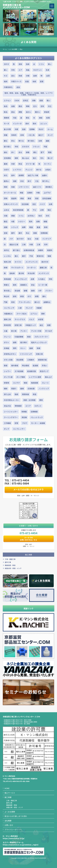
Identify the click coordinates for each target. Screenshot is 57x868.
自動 (38, 221)
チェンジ (29, 170)
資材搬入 (49, 187)
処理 (48, 118)
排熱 (15, 342)
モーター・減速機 (38, 423)
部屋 (6, 135)
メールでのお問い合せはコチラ (28, 489)
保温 (35, 394)
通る (6, 152)
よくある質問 (13, 49)
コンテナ (16, 383)
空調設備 (44, 233)
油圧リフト (37, 187)
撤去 (6, 221)
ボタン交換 (8, 360)
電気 (31, 221)
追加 (18, 87)
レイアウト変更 (35, 377)
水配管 (41, 319)
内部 (13, 164)
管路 (50, 152)
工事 (38, 244)
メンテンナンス (32, 262)
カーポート (32, 268)
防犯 (13, 302)
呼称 (51, 279)
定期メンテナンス (11, 204)
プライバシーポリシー (13, 830)
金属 (13, 106)
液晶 (28, 70)
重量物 (14, 198)
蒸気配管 (7, 325)
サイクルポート (17, 268)
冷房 (16, 129)
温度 (24, 129)
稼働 (45, 221)
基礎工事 (43, 268)
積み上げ (48, 377)
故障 (24, 227)
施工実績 (8, 797)
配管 (16, 423)
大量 (6, 331)
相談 (6, 187)
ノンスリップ (44, 389)
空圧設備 (25, 204)
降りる (21, 141)
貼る (29, 239)
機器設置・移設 (10, 565)
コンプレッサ (9, 308)
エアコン (34, 314)
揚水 (35, 123)
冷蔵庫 (39, 308)
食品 (6, 106)
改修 (34, 81)
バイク (42, 204)
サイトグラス (20, 319)
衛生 (28, 118)
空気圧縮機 (47, 198)
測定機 (24, 417)
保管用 (6, 383)
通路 (47, 141)
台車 (40, 141)
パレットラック (37, 417)
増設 (25, 383)
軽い (48, 100)
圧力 (35, 106)
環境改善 (25, 394)
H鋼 (13, 221)
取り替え (31, 141)
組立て (41, 135)
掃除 (16, 158)
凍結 (41, 118)
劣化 (6, 175)
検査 (22, 193)
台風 (51, 204)
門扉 (6, 302)
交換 (6, 216)
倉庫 (35, 76)
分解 (28, 76)
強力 (35, 158)
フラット (36, 147)
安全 (33, 285)
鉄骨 (46, 227)
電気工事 (7, 262)
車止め (6, 296)
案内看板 (15, 365)
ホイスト (18, 262)
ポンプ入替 (8, 377)
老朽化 (6, 250)
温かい (28, 112)
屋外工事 (8, 562)
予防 (16, 147)
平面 (45, 147)
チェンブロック (21, 279)
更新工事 (7, 319)
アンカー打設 (36, 331)
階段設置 (35, 383)
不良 (31, 256)
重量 (38, 227)
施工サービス (10, 793)
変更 (42, 81)
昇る (13, 141)
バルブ (32, 319)
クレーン (7, 337)
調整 (20, 112)
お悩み (48, 170)
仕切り (6, 170)
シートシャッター (11, 412)
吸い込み (25, 158)
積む (35, 152)
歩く (13, 152)
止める (6, 210)
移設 (29, 337)
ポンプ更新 (21, 377)
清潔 (37, 198)
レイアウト (17, 170)
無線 (31, 348)
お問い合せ (9, 825)
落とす (50, 158)
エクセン (7, 100)
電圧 (49, 210)
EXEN (17, 100)
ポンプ (6, 429)
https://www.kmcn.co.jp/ (14, 838)
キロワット (38, 70)
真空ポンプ (44, 371)
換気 (15, 285)
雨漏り (14, 389)
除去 (20, 164)
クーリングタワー (11, 417)
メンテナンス (44, 273)
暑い (6, 70)
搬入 (16, 256)
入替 (20, 308)
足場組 (6, 348)
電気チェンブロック (39, 342)
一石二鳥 (31, 135)
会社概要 (8, 821)
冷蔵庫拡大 (8, 314)
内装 (37, 239)
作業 (31, 244)
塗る (13, 76)
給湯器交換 (32, 371)
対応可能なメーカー (12, 400)
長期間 (21, 175)
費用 (41, 400)
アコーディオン (25, 302)
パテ (11, 239)
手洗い (44, 365)
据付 (24, 256)
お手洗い (31, 216)
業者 (29, 198)
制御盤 (24, 412)
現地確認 (18, 406)
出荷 (48, 76)
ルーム (50, 129)
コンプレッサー (19, 429)
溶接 (15, 181)
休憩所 (41, 250)
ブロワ (25, 423)
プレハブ (29, 308)
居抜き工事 (14, 244)
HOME (7, 788)
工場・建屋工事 (10, 559)
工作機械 (7, 423)
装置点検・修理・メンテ (13, 568)
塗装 (6, 233)
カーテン (47, 164)
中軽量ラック (31, 325)
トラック (15, 227)
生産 (47, 70)
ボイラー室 (30, 164)
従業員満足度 (29, 250)
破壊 (25, 291)
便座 (22, 198)
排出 (13, 112)
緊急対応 (40, 256)
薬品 (20, 106)
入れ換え (41, 279)
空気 (42, 106)
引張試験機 (19, 337)
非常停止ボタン (10, 354)
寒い (50, 64)
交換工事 (39, 354)
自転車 (12, 273)
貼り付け (20, 239)
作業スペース (16, 81)
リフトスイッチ (26, 354)
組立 (41, 325)
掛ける (39, 170)
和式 (40, 216)
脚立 (6, 141)
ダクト (6, 342)
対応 (22, 181)
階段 (16, 394)
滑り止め (7, 394)
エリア (28, 406)
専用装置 (7, 279)
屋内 (20, 233)
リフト (41, 64)
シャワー (7, 371)
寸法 (37, 181)
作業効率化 (8, 87)
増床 (6, 81)
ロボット (38, 406)
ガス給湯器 (19, 371)
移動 (28, 152)
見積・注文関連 (29, 400)
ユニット (44, 123)
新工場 (14, 331)
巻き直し (7, 291)
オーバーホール (10, 193)
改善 (13, 187)
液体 (20, 64)
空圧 (34, 204)
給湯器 (35, 365)
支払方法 (7, 406)
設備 (35, 233)
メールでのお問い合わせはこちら (28, 539)
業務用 (6, 118)
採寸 (29, 181)
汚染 (15, 118)
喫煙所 (50, 250)
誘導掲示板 (42, 360)
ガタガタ (25, 147)
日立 (50, 106)
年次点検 (31, 273)
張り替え (7, 147)
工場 (24, 244)
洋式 (47, 216)
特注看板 (25, 365)
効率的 (14, 135)
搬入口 (37, 302)
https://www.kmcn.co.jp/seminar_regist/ (21, 845)
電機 (49, 256)
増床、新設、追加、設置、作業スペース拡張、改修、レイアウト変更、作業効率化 (28, 94)
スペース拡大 (21, 314)
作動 (38, 193)
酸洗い (6, 181)
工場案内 (31, 360)
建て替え (16, 250)
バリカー (49, 291)
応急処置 (31, 389)
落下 (42, 152)
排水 (27, 123)
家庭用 (47, 112)
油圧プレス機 (33, 175)
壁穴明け (24, 342)
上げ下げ (47, 193)
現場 (28, 106)
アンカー (24, 331)
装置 (41, 100)
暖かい (38, 112)
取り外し (46, 181)
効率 (28, 64)
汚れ (42, 158)
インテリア (47, 239)
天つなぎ (49, 331)
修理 (37, 296)
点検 (42, 210)
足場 (22, 135)
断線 (6, 268)
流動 (34, 100)
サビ (35, 210)
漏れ (44, 296)
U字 (40, 291)
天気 (13, 70)
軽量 (31, 227)
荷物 (6, 198)
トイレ (21, 216)
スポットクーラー (41, 337)
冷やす (6, 64)
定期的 (30, 193)
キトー (23, 348)
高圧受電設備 (18, 210)
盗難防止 (47, 302)
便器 (13, 216)
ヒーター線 (43, 285)
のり (29, 296)
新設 (22, 296)
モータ (6, 123)
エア (20, 70)
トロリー (22, 221)
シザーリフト (24, 187)
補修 (6, 389)
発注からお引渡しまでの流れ (16, 816)
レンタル (7, 256)
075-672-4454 (28, 533)
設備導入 (24, 285)
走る (20, 152)
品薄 (32, 279)
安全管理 (20, 360)
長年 (13, 175)
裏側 (6, 164)
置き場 (21, 273)
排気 (15, 296)
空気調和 (7, 158)
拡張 (27, 81)
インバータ (17, 123)
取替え (6, 285)
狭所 (15, 348)
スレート (45, 383)
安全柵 (17, 291)
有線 (38, 348)
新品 (6, 112)
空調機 (32, 129)
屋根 (22, 389)
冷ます (41, 129)
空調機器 (34, 412)
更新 (43, 314)
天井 (46, 244)
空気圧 (26, 100)
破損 (33, 291)
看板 (6, 365)
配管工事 (18, 325)
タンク (50, 135)
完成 (20, 76)
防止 (21, 49)
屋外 (13, 233)
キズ (6, 76)
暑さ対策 (7, 129)
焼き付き (45, 262)
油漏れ (44, 175)
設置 (49, 325)
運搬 (6, 227)
